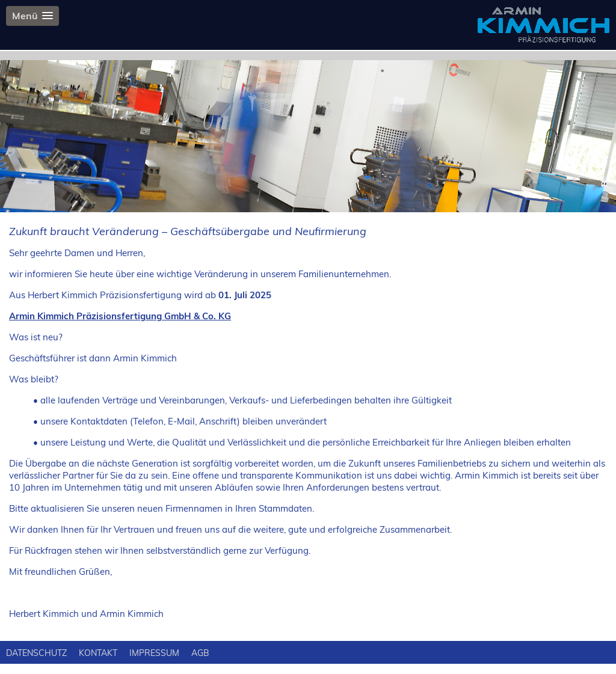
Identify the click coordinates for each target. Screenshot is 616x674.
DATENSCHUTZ (36, 653)
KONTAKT (98, 653)
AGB (200, 653)
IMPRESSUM (154, 653)
